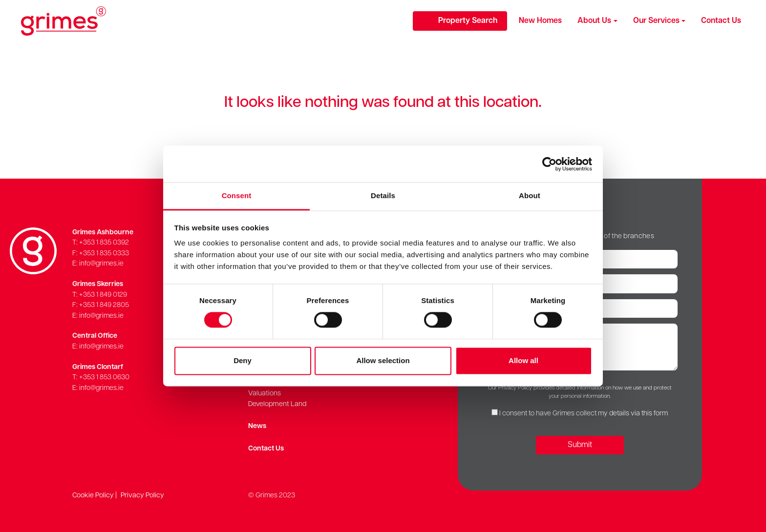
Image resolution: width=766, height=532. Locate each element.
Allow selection (383, 360)
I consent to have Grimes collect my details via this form (584, 414)
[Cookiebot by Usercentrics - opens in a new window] (549, 164)
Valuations (265, 394)
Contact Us (721, 21)
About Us (594, 21)
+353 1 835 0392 (104, 243)
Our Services (656, 21)
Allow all (523, 360)
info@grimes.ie (101, 264)
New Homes (540, 21)
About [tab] (530, 195)
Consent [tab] (237, 195)
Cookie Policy (93, 496)
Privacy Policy (142, 496)
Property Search (468, 21)
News (257, 426)
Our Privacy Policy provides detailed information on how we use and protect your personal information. (580, 392)
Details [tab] (383, 195)
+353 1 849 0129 (103, 295)
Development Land (277, 404)
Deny (243, 360)
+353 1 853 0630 (104, 378)
